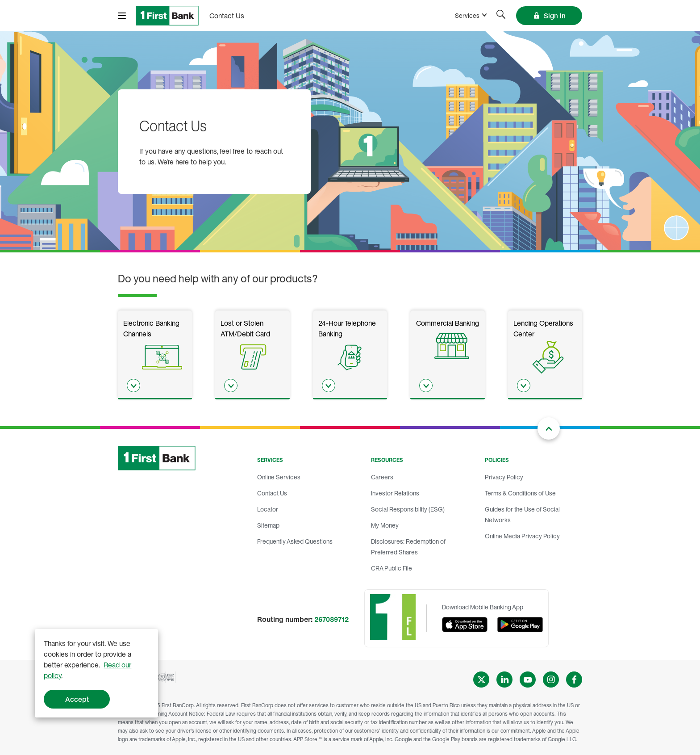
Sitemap (268, 525)
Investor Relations (395, 493)
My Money (385, 525)
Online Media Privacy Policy (522, 536)
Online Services (279, 477)
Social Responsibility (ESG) (408, 509)
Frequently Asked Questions (295, 541)
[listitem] (155, 355)
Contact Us (272, 493)
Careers (382, 477)
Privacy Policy (504, 477)
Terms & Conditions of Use (520, 493)
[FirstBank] (167, 16)
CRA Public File (392, 568)
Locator (268, 509)
